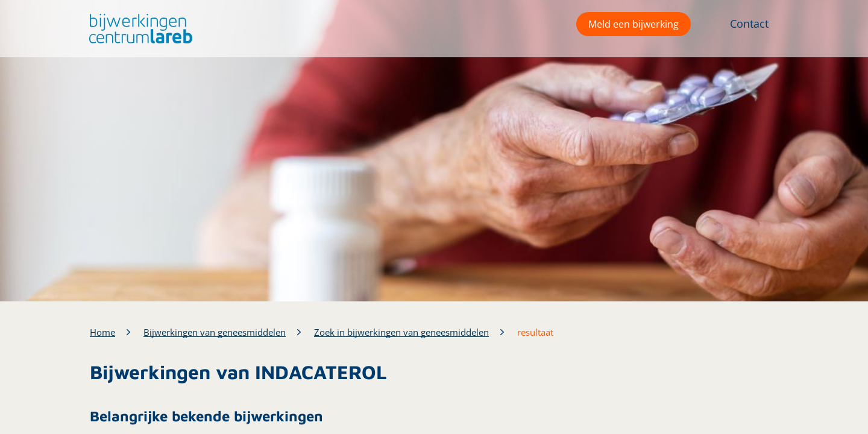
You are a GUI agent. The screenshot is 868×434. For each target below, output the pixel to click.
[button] (138, 29)
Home (102, 332)
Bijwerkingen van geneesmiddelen (215, 332)
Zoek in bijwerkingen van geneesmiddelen (401, 332)
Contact (749, 24)
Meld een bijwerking (634, 24)
